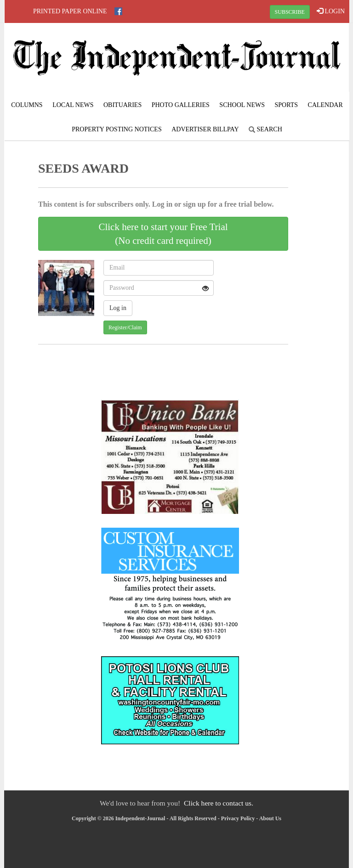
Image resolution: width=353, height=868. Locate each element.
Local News (73, 105)
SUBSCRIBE (290, 12)
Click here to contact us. (219, 803)
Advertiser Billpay (205, 129)
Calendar (325, 105)
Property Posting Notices (117, 129)
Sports (287, 105)
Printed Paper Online (70, 11)
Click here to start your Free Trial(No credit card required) (163, 234)
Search (265, 129)
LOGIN (331, 11)
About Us (270, 818)
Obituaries (122, 105)
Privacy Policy (238, 818)
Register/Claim (125, 327)
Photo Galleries (181, 105)
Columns (27, 105)
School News (242, 105)
